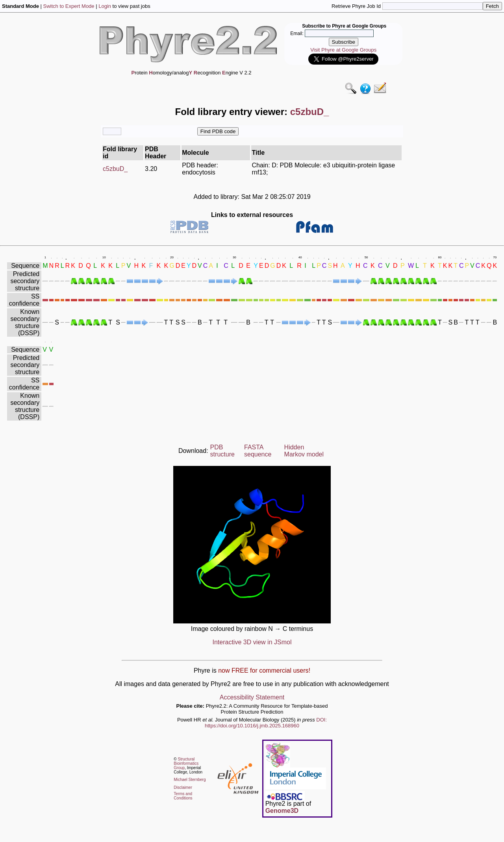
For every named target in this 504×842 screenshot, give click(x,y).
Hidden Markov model (304, 451)
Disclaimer (183, 787)
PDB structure (222, 451)
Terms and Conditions (183, 796)
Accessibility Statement (252, 697)
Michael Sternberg (190, 780)
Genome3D (282, 811)
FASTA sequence (258, 451)
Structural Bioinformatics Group (186, 763)
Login (105, 6)
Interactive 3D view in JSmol (252, 642)
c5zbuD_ (115, 169)
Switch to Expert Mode (69, 6)
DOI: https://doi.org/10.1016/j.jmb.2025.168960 (266, 723)
